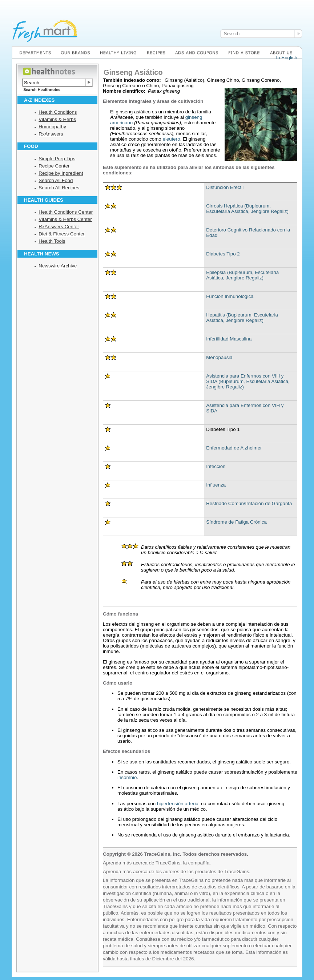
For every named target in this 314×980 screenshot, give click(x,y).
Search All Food (56, 180)
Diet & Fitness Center (62, 234)
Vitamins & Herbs (57, 119)
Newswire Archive (58, 266)
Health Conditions (58, 112)
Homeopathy (52, 127)
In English (287, 58)
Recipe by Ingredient (61, 173)
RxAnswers (51, 134)
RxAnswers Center (59, 227)
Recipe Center (54, 166)
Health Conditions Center (66, 212)
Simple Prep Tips (57, 159)
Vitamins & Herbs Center (65, 219)
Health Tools (52, 241)
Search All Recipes (59, 188)
